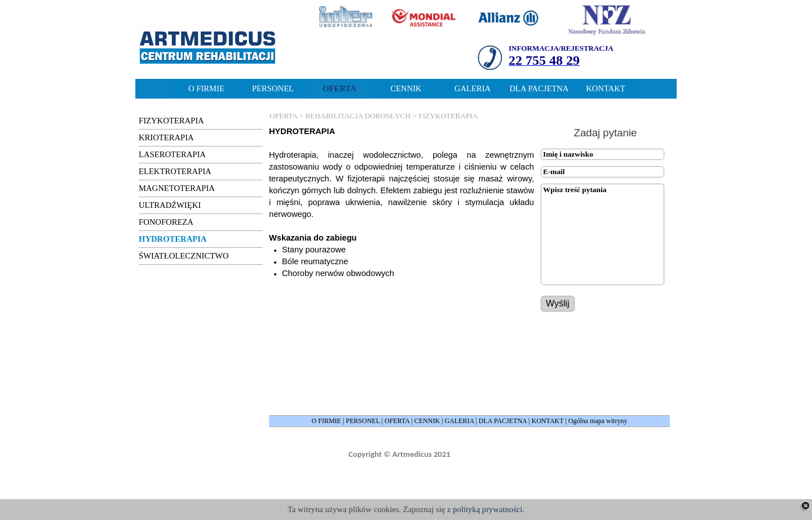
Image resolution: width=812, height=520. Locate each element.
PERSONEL (363, 421)
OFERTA (397, 421)
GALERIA (459, 421)
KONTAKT (548, 421)
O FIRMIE (326, 421)
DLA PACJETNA (503, 421)
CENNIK (427, 421)
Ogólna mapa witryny (598, 421)
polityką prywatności (487, 509)
